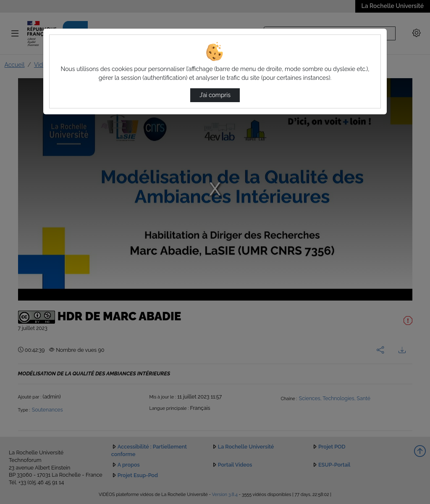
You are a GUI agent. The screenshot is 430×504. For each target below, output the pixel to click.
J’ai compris (215, 95)
